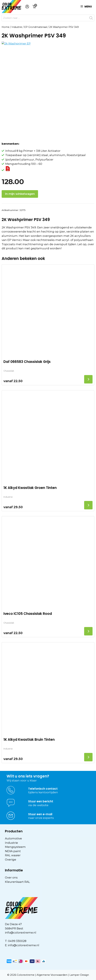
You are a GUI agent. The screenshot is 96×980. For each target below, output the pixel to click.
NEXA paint (13, 851)
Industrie (17, 27)
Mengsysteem (15, 847)
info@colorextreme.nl (21, 933)
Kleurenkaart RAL (17, 882)
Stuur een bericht (41, 801)
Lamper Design (79, 975)
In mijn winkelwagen (20, 194)
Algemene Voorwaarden (52, 975)
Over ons (11, 878)
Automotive (13, 838)
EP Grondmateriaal (36, 27)
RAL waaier (13, 855)
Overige (11, 860)
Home (6, 27)
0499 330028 (17, 941)
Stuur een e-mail (40, 814)
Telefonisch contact (43, 789)
